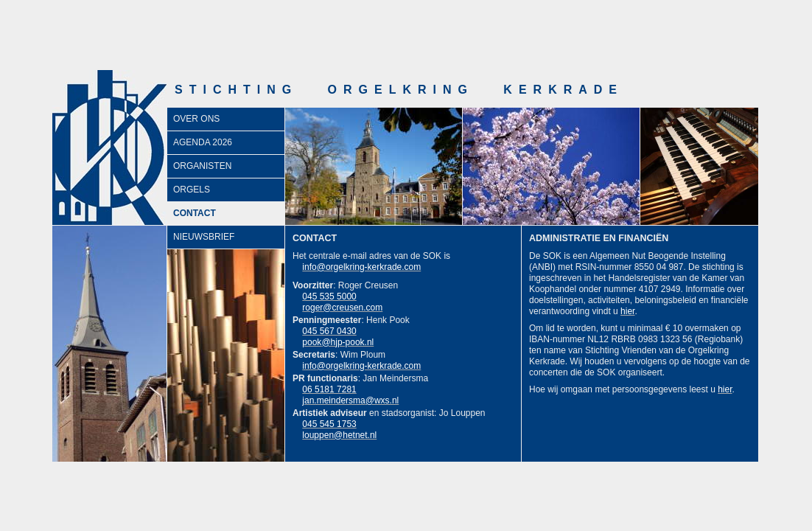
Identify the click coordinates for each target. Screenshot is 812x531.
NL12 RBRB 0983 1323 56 (640, 339)
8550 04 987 (659, 267)
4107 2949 (660, 289)
